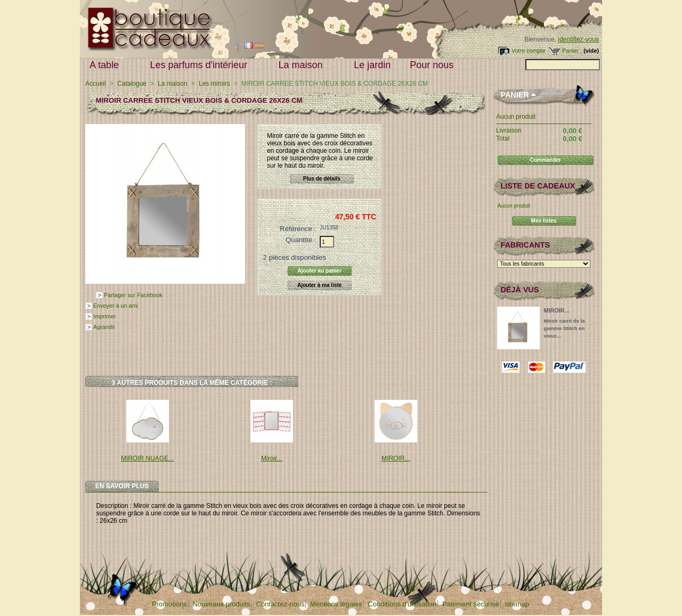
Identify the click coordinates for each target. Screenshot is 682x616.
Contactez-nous (280, 604)
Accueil (96, 84)
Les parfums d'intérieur (201, 65)
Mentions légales (336, 604)
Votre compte (529, 51)
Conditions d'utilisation (402, 604)
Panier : (572, 51)
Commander (545, 160)
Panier (514, 95)
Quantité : (301, 240)
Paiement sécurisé (471, 604)
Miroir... (271, 458)
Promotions (169, 604)
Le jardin (372, 65)
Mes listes (544, 221)
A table (107, 65)
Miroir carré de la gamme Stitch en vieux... (564, 328)
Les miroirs (214, 84)
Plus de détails (322, 179)
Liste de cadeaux (538, 186)
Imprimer (105, 316)
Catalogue (132, 84)
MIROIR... (396, 458)
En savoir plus (122, 486)
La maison (303, 65)
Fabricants (525, 245)
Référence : (298, 229)
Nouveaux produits (221, 604)
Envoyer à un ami (116, 306)
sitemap (517, 604)
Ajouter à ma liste (319, 285)
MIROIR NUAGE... (147, 458)
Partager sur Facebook (133, 295)
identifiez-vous (578, 39)
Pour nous (434, 65)
